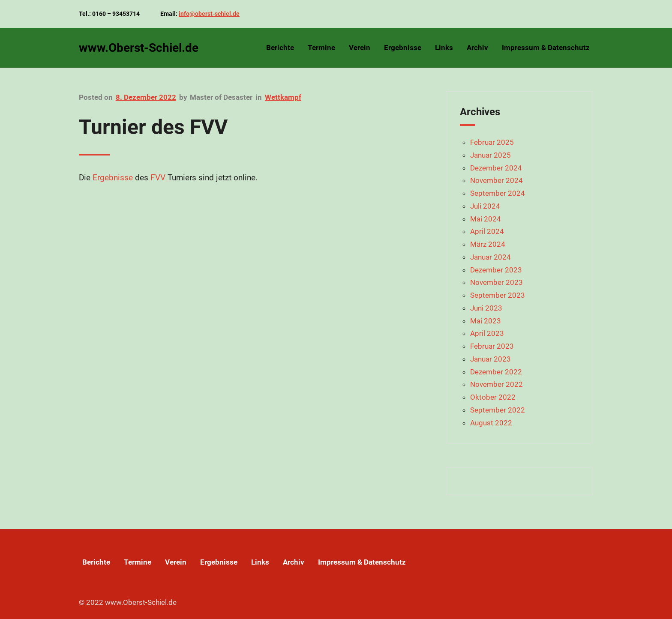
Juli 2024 (485, 206)
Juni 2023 (486, 308)
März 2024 (488, 244)
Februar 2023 (492, 346)
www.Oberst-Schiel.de (139, 48)
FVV (158, 178)
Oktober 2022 (493, 397)
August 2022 (491, 423)
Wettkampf (283, 97)
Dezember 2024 (496, 168)
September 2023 (498, 295)
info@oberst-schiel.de (209, 14)
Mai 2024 (486, 219)
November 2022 (496, 384)
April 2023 (487, 333)
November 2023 (496, 282)
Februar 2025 (492, 142)
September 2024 (498, 193)
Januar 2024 (490, 257)
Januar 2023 (490, 359)
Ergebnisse (113, 178)
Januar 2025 (490, 155)
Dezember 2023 (496, 270)
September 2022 (498, 410)
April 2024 (487, 231)
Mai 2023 (486, 321)
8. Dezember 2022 (146, 97)
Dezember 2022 (496, 372)
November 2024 (496, 180)
